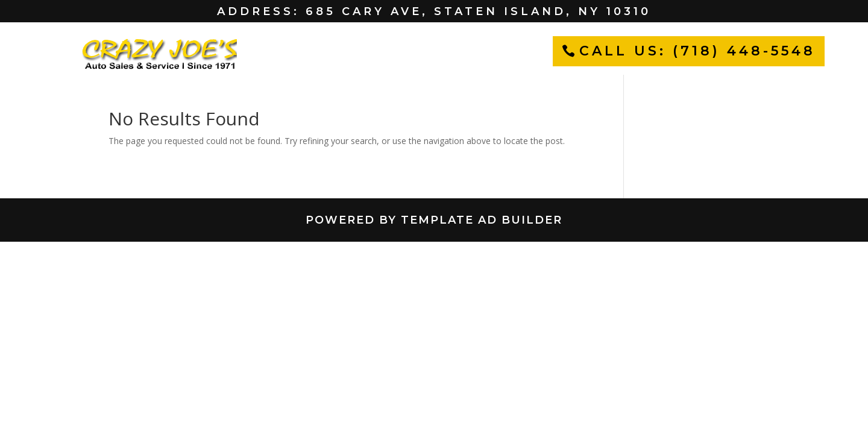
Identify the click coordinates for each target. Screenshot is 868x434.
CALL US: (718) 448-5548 (697, 51)
